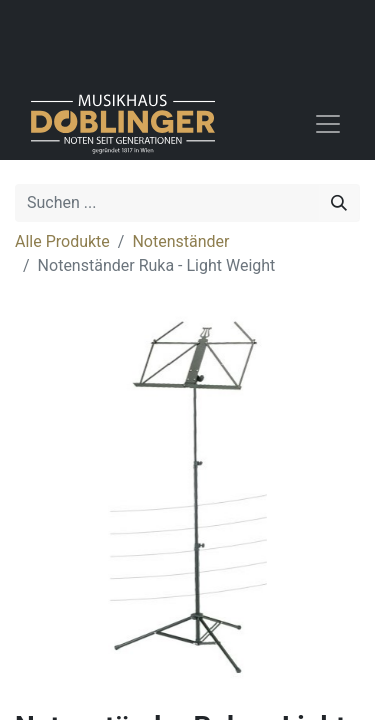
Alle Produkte (62, 241)
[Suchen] (339, 203)
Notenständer (180, 241)
